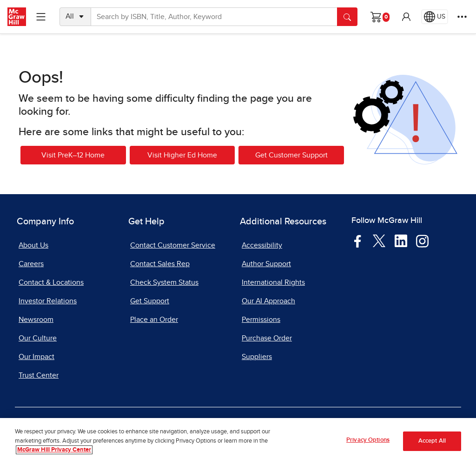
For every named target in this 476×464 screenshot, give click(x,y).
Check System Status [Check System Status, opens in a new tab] (164, 282)
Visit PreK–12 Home (73, 155)
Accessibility (262, 245)
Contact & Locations (51, 282)
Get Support (150, 301)
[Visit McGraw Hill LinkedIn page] (401, 241)
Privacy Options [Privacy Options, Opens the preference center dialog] (368, 440)
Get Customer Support (291, 155)
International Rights (273, 282)
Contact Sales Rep (160, 264)
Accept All (432, 441)
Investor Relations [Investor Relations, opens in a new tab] (48, 301)
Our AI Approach (268, 301)
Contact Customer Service (173, 245)
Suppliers (257, 357)
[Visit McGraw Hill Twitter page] (379, 241)
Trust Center (39, 375)
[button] (406, 17)
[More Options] (462, 17)
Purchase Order (267, 338)
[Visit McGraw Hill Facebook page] (358, 241)
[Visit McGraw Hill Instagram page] (422, 241)
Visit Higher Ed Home (182, 155)
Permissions (261, 320)
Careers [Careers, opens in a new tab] (31, 264)
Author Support (266, 264)
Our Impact (36, 357)
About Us (33, 245)
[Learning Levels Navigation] (41, 17)
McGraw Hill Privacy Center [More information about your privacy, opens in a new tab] (54, 450)
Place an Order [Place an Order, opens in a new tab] (154, 320)
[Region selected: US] (435, 17)
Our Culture (38, 338)
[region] (238, 441)
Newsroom (36, 320)
